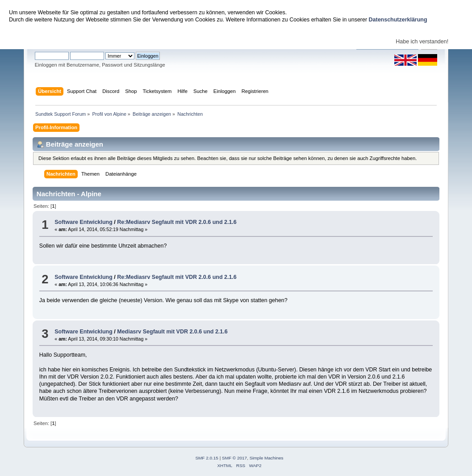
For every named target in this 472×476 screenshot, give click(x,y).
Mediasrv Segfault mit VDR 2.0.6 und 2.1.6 (172, 332)
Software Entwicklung (84, 222)
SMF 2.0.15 (207, 458)
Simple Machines (267, 458)
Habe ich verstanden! (422, 42)
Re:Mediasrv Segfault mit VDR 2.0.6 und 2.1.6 (177, 222)
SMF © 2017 (234, 458)
